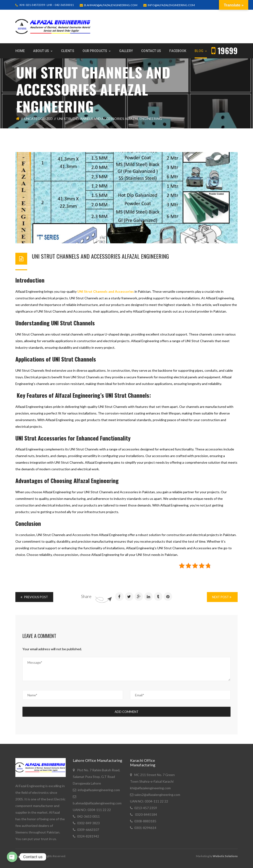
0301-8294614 (145, 828)
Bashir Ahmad (43, 263)
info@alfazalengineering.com (171, 5)
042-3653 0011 (88, 816)
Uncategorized (38, 119)
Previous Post (34, 597)
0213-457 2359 (146, 808)
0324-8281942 (88, 836)
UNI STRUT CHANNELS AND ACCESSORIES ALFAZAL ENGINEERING (100, 256)
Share (86, 596)
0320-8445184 (146, 814)
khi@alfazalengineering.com (150, 788)
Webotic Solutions (225, 856)
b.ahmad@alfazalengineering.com (111, 5)
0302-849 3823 (88, 823)
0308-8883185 (145, 821)
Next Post (222, 597)
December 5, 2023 (75, 263)
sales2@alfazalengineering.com (157, 795)
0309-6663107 (88, 830)
